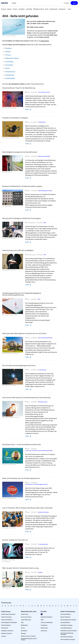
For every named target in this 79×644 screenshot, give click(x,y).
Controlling (9, 62)
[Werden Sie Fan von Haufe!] (42, 614)
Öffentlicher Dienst (12, 58)
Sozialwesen (10, 75)
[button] (74, 3)
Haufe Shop (44, 41)
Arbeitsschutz (10, 72)
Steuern (8, 52)
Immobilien (9, 65)
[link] (4, 9)
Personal (8, 48)
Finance (8, 55)
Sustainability (10, 78)
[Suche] (66, 3)
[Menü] (14, 3)
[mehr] (70, 9)
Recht (7, 68)
